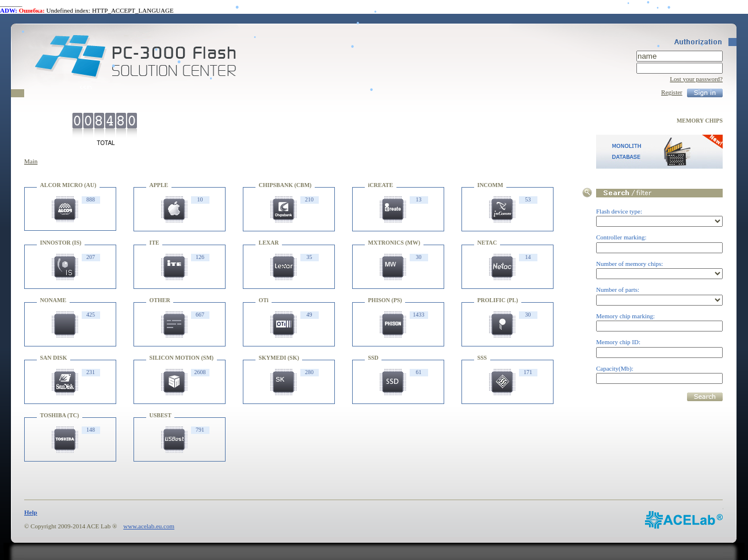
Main (31, 161)
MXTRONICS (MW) (394, 243)
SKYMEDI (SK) (279, 358)
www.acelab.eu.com (149, 526)
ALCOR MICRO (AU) (68, 185)
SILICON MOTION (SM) (182, 358)
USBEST (161, 415)
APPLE (159, 185)
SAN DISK (54, 358)
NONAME (54, 300)
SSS (482, 358)
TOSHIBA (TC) (60, 415)
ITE (154, 243)
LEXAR (269, 243)
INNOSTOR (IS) (61, 243)
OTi (264, 300)
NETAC (487, 243)
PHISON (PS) (385, 300)
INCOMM (491, 185)
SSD (373, 358)
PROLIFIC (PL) (498, 300)
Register (672, 92)
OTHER (160, 300)
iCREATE (381, 185)
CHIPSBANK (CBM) (285, 185)
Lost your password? (696, 79)
